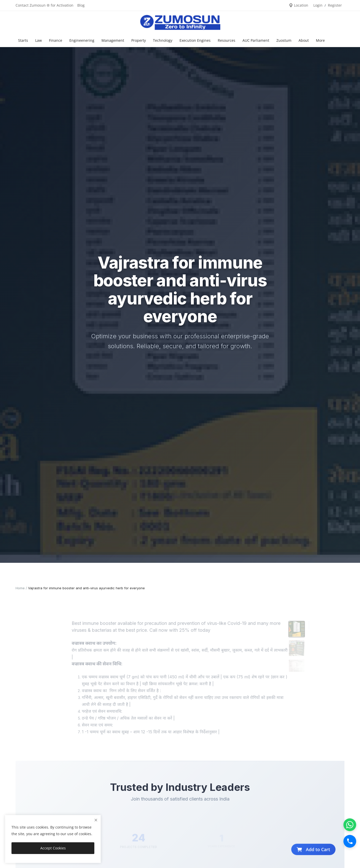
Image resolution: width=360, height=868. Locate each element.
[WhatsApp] (350, 825)
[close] (96, 820)
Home (20, 588)
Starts (23, 40)
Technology (163, 40)
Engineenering (82, 40)
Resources (227, 40)
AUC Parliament (256, 40)
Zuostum (284, 40)
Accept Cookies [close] (53, 848)
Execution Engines (195, 40)
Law (38, 40)
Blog (81, 5)
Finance (56, 40)
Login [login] (318, 5)
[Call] (350, 841)
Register (335, 5)
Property (139, 40)
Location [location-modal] (299, 5)
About (304, 40)
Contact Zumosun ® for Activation (44, 5)
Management (113, 40)
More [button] (320, 40)
